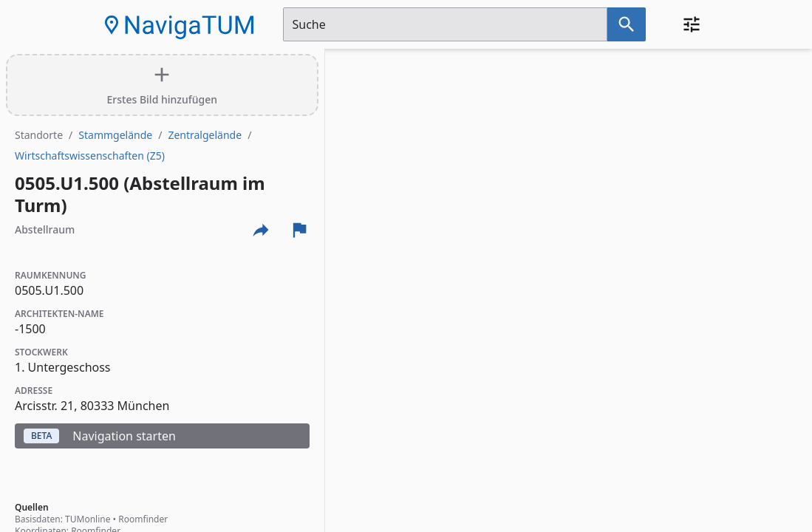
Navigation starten (100, 436)
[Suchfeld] (445, 24)
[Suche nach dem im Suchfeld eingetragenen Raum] (627, 24)
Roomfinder (143, 519)
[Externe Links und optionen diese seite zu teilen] (261, 230)
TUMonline (88, 519)
